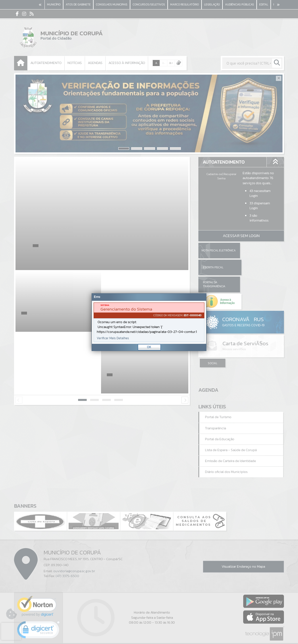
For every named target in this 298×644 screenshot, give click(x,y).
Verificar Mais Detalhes (113, 338)
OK (149, 347)
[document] (149, 322)
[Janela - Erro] (149, 322)
